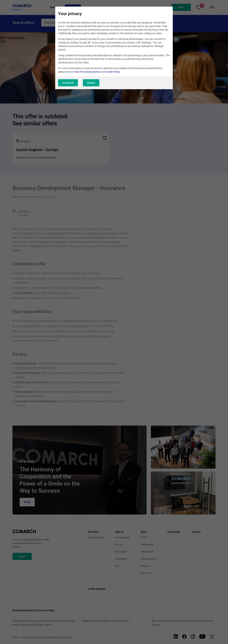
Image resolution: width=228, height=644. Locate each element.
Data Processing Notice (87, 72)
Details (91, 83)
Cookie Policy (113, 72)
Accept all (68, 83)
